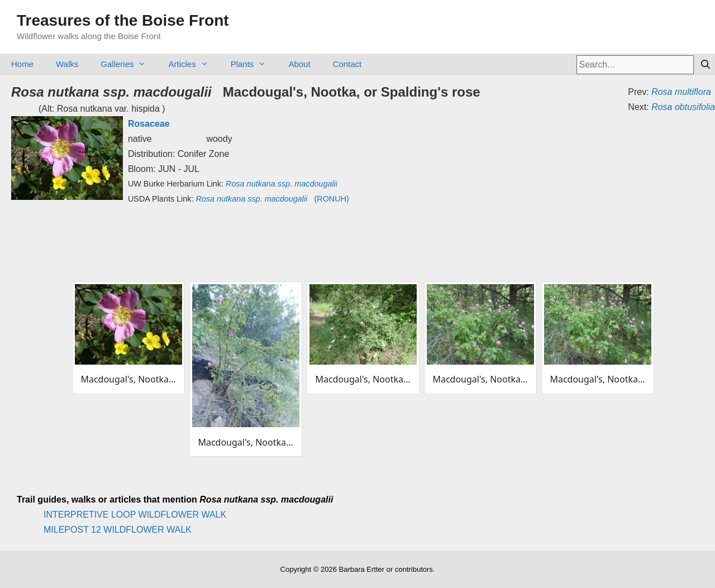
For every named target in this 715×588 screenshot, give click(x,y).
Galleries (129, 64)
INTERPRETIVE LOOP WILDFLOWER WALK (135, 515)
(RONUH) (272, 199)
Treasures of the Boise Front (123, 20)
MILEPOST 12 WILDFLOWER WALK (118, 530)
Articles (194, 64)
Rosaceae (149, 124)
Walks (67, 64)
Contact (347, 64)
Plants (254, 64)
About (299, 64)
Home (22, 64)
